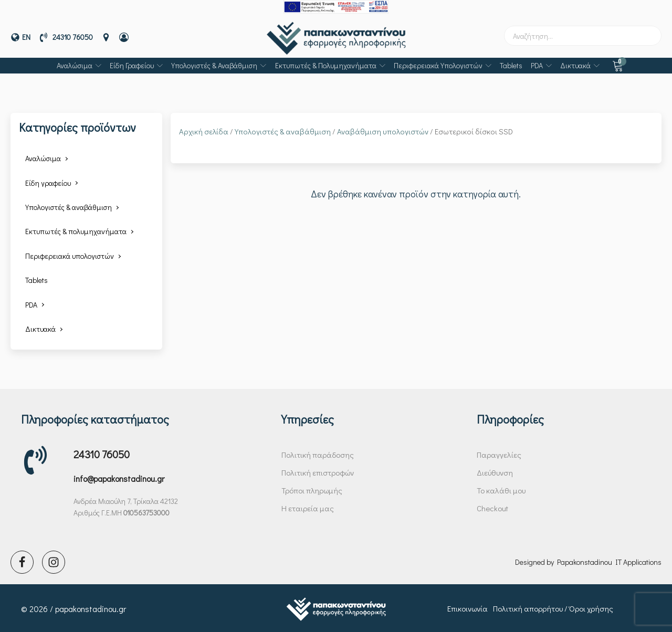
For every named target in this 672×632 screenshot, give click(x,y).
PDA (541, 64)
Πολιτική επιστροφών (318, 471)
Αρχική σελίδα (204, 130)
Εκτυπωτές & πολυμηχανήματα (330, 64)
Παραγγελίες (499, 453)
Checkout (492, 507)
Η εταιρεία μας (308, 507)
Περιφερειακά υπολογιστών (443, 64)
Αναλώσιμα (79, 64)
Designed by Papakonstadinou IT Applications (588, 560)
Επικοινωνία (468, 607)
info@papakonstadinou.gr (119, 477)
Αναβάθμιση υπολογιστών (383, 130)
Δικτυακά (580, 64)
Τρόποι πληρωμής (312, 489)
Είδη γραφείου (136, 64)
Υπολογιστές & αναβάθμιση (219, 64)
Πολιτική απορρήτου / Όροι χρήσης (553, 607)
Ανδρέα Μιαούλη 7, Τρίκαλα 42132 (126, 499)
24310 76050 (102, 452)
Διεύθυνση (495, 471)
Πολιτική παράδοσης (318, 453)
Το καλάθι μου (501, 489)
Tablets (511, 64)
